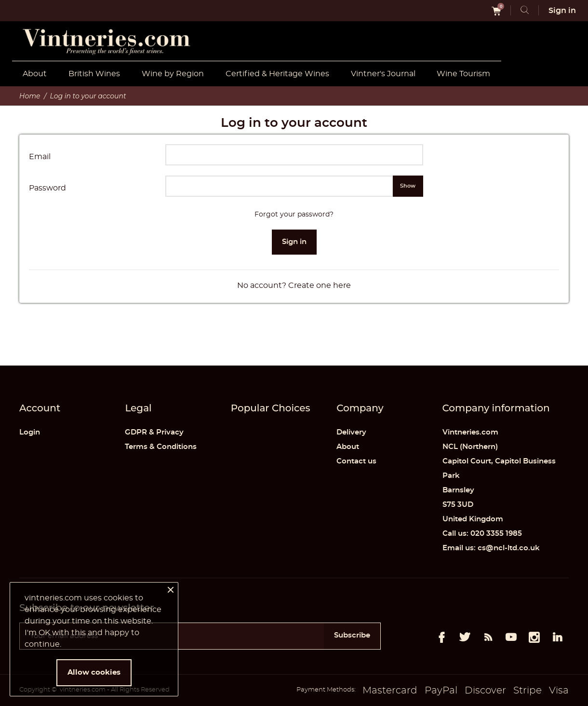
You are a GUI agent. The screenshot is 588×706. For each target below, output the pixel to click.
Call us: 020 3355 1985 (482, 534)
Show (408, 186)
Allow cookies (94, 672)
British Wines (94, 74)
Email (40, 157)
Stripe (528, 691)
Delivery (351, 432)
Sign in (294, 242)
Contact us (356, 461)
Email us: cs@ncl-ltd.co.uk (491, 548)
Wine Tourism (463, 74)
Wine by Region (173, 74)
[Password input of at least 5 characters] (279, 186)
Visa (559, 691)
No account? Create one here (294, 285)
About (35, 74)
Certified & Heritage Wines (277, 74)
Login (30, 432)
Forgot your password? (294, 215)
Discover (485, 691)
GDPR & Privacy (154, 432)
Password (47, 188)
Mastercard (390, 691)
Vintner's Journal (383, 74)
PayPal (441, 691)
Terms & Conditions (161, 447)
